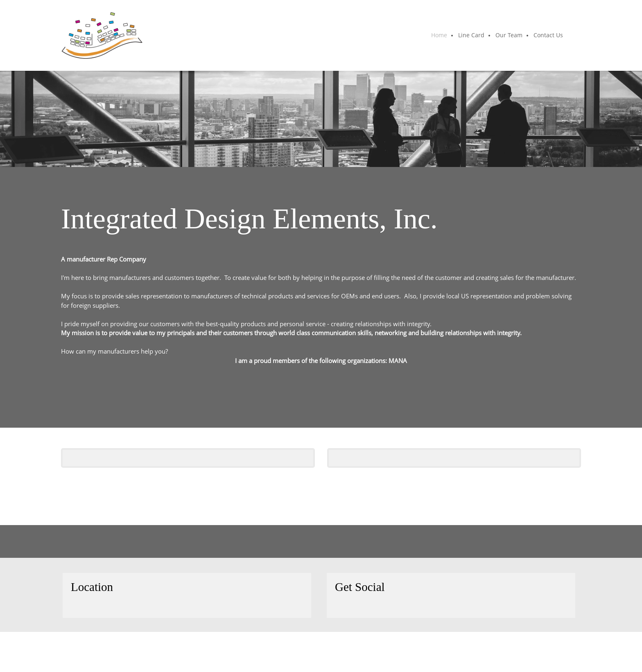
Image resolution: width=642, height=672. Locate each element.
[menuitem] (440, 36)
